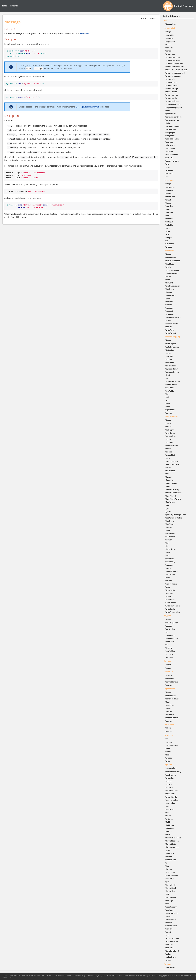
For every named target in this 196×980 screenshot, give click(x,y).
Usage (169, 32)
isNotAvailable (172, 875)
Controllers (169, 251)
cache (169, 353)
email (168, 200)
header (169, 292)
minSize (169, 219)
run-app (169, 151)
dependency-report (174, 107)
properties (170, 574)
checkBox (170, 778)
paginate (170, 910)
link (168, 894)
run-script (170, 158)
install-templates (173, 126)
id (167, 378)
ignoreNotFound (173, 381)
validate (170, 593)
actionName (171, 258)
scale (168, 231)
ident (168, 530)
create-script (171, 92)
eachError (84, 33)
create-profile (172, 85)
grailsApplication (173, 286)
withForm (170, 330)
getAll (169, 511)
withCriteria (171, 603)
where (169, 596)
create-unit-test (173, 101)
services (170, 654)
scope (169, 321)
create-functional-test (175, 67)
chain (168, 267)
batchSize (170, 350)
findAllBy (170, 480)
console (169, 51)
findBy (169, 486)
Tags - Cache (169, 724)
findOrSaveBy (172, 496)
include (169, 869)
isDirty (169, 540)
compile (169, 48)
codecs (169, 626)
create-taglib (171, 98)
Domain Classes (171, 416)
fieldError (170, 825)
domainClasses (172, 639)
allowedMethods (173, 261)
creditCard (171, 197)
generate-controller (174, 117)
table (168, 403)
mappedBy (171, 562)
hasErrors (170, 289)
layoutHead (171, 888)
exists (169, 468)
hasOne (169, 527)
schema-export (172, 161)
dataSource (171, 635)
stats (168, 167)
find (168, 474)
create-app (171, 54)
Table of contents (10, 6)
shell (168, 164)
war (168, 177)
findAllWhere (172, 483)
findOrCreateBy (173, 490)
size (168, 234)
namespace (171, 295)
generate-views (173, 120)
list (167, 546)
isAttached (171, 537)
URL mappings (172, 623)
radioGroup (171, 919)
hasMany (170, 524)
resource (170, 929)
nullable (170, 225)
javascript (170, 879)
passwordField (172, 913)
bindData (170, 264)
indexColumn (172, 385)
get (167, 508)
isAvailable (171, 872)
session (169, 327)
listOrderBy (171, 549)
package (170, 142)
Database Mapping (172, 337)
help (168, 123)
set (167, 935)
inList (168, 203)
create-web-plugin (174, 104)
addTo (169, 423)
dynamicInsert (172, 369)
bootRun (170, 38)
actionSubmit (172, 768)
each (168, 806)
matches (170, 206)
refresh (169, 581)
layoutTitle (171, 891)
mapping (170, 565)
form (168, 835)
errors (169, 276)
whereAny (170, 599)
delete (169, 449)
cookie (169, 784)
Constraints (169, 180)
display (169, 742)
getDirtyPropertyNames (176, 515)
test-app (170, 173)
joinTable (170, 391)
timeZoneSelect (173, 951)
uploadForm (171, 957)
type (168, 407)
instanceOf (171, 534)
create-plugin (172, 82)
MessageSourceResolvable (88, 107)
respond (170, 311)
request (169, 308)
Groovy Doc (171, 24)
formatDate (171, 844)
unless (169, 954)
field (168, 748)
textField (170, 948)
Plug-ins (167, 616)
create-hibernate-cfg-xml (176, 70)
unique (169, 238)
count (169, 439)
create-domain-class (175, 63)
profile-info (171, 148)
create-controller (173, 60)
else (168, 813)
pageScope (171, 705)
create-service (172, 95)
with (168, 761)
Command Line (170, 28)
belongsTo (170, 430)
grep (168, 850)
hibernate (170, 642)
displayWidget (172, 745)
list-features (171, 129)
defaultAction (172, 273)
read (168, 577)
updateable (171, 410)
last (168, 543)
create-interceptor (174, 76)
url (167, 241)
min (168, 216)
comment (170, 363)
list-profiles (171, 136)
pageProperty (172, 907)
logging (169, 648)
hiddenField (171, 860)
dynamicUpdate (173, 372)
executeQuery (172, 461)
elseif (168, 816)
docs (168, 111)
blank (168, 193)
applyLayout (171, 775)
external (170, 819)
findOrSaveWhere (173, 499)
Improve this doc (148, 18)
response (170, 314)
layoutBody (171, 885)
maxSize (170, 212)
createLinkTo (172, 797)
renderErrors (171, 926)
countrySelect (172, 791)
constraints (171, 436)
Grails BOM (171, 967)
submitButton (172, 941)
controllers (171, 629)
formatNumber (172, 847)
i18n (168, 645)
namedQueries (172, 571)
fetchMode (171, 471)
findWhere (170, 502)
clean (168, 45)
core (168, 632)
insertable (170, 388)
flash (168, 280)
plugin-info (171, 145)
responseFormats (173, 317)
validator (170, 244)
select (169, 932)
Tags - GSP (168, 765)
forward (169, 283)
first (168, 505)
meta (168, 904)
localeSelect (171, 897)
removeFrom (171, 584)
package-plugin (172, 139)
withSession (171, 609)
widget (169, 247)
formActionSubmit (174, 838)
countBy (170, 442)
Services (167, 661)
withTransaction (173, 612)
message (170, 901)
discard (169, 452)
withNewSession (173, 606)
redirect (169, 302)
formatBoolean (172, 841)
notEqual (170, 222)
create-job (170, 79)
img (168, 866)
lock (168, 556)
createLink (171, 794)
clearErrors (171, 433)
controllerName (173, 270)
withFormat (171, 333)
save (168, 587)
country (169, 788)
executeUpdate (172, 464)
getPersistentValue (174, 518)
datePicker (171, 803)
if (167, 863)
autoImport (171, 344)
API (165, 21)
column (169, 359)
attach (169, 427)
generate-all (171, 114)
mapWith (170, 559)
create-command (173, 57)
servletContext (172, 324)
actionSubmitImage (174, 772)
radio (168, 916)
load (168, 552)
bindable (170, 190)
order (168, 397)
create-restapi (172, 89)
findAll (169, 477)
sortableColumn (173, 938)
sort (168, 400)
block (168, 728)
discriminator (172, 366)
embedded (171, 455)
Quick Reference (172, 16)
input (168, 752)
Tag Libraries (169, 689)
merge (169, 568)
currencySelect (172, 800)
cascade (169, 356)
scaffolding (171, 651)
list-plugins (171, 133)
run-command (172, 155)
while (168, 960)
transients (170, 590)
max (168, 209)
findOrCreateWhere (174, 493)
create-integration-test (176, 73)
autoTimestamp (173, 347)
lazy (168, 394)
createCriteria (172, 446)
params (169, 298)
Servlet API (168, 672)
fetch (168, 375)
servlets (169, 657)
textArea (170, 945)
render (169, 305)
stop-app (170, 170)
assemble (170, 35)
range (169, 228)
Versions (168, 964)
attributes (170, 187)
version (169, 413)
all (167, 739)
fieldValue (170, 828)
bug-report (171, 41)
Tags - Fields (169, 735)
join (168, 882)
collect (169, 781)
